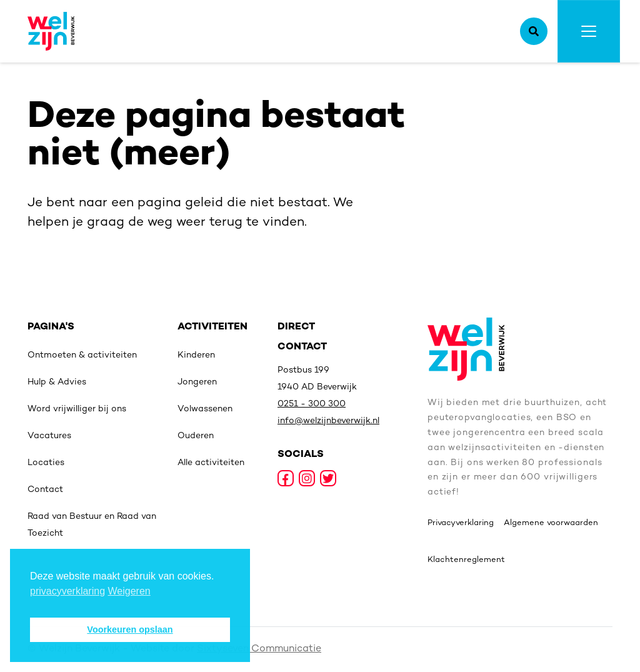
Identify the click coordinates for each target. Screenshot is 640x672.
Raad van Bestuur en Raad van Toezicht (92, 525)
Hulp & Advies (57, 382)
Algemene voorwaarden (551, 523)
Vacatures (49, 436)
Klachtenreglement (466, 560)
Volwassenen (205, 409)
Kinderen (196, 355)
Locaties (46, 463)
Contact (45, 490)
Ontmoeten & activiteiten (82, 355)
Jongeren (197, 382)
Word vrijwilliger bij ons (77, 409)
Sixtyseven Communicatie (259, 649)
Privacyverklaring (461, 523)
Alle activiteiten (211, 463)
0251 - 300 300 (312, 404)
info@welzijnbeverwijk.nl (328, 421)
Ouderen (196, 436)
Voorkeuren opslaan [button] (130, 629)
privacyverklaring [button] (67, 591)
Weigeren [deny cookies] (129, 591)
